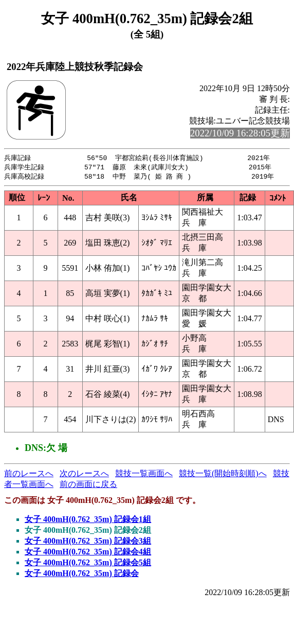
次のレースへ (84, 475)
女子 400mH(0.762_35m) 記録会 (82, 575)
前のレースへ (29, 475)
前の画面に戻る (88, 486)
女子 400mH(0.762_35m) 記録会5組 (88, 564)
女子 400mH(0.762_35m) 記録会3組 (88, 542)
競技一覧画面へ (144, 475)
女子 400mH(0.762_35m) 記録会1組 (88, 521)
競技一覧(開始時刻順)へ (223, 475)
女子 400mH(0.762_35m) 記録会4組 (88, 553)
